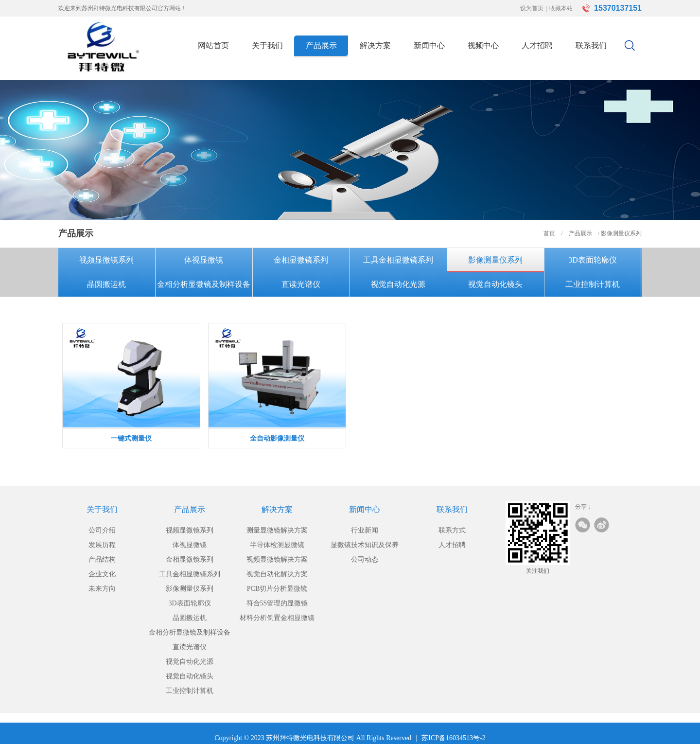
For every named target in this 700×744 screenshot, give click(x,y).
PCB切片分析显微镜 (277, 589)
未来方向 (102, 589)
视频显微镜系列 (106, 260)
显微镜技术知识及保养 (365, 545)
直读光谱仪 (301, 284)
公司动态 (365, 559)
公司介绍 (102, 530)
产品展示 (321, 45)
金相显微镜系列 (301, 260)
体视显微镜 (204, 260)
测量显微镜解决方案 (277, 530)
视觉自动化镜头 (495, 284)
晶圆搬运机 (106, 284)
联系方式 (452, 530)
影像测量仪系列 (495, 260)
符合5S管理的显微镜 (277, 603)
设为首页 (532, 8)
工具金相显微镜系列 (398, 260)
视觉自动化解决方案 (277, 574)
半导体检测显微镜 (277, 545)
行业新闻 (365, 530)
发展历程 (102, 545)
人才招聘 (537, 45)
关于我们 (267, 45)
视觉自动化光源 (398, 284)
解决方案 (375, 45)
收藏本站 (561, 8)
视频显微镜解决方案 (277, 559)
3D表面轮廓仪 (593, 260)
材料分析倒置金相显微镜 (277, 618)
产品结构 (102, 559)
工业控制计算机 (593, 284)
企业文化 (102, 574)
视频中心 (483, 45)
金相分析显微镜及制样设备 (204, 284)
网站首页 (213, 45)
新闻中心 (429, 45)
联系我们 (591, 45)
